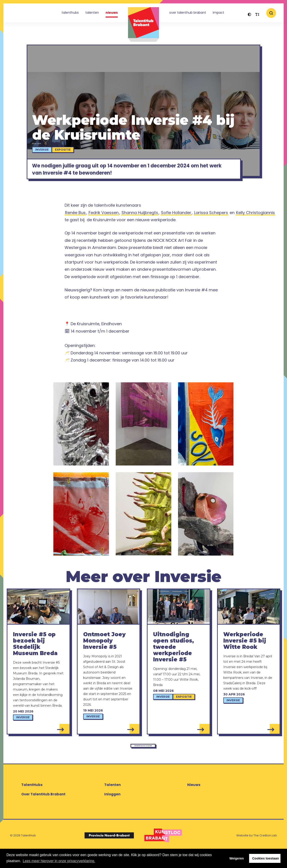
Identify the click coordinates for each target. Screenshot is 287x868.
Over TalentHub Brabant (188, 14)
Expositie (72, 153)
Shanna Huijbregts (140, 226)
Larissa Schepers (211, 226)
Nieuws (112, 14)
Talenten (92, 14)
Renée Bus (75, 226)
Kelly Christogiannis (255, 226)
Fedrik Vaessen (104, 226)
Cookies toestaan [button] (266, 858)
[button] (249, 15)
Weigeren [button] (237, 858)
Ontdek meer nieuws (142, 760)
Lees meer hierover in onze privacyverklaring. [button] (59, 861)
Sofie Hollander (176, 226)
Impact (219, 14)
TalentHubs (70, 14)
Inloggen (112, 811)
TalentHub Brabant (143, 25)
